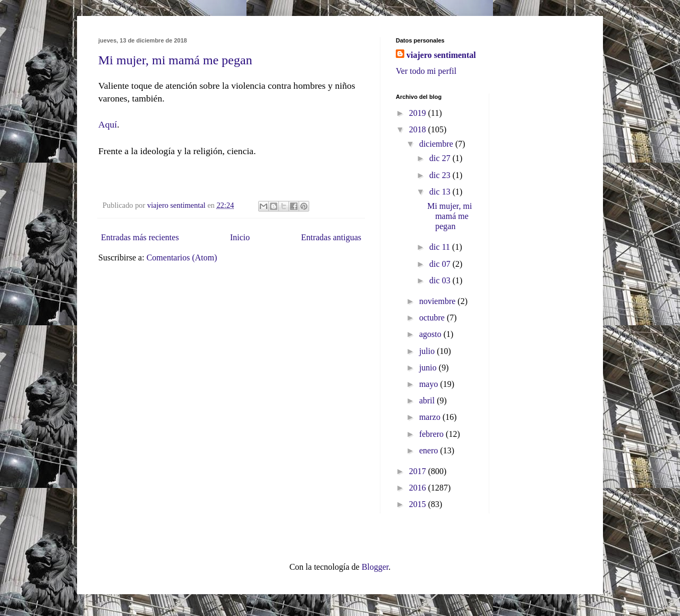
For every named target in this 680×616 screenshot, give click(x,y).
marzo (431, 417)
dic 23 (441, 175)
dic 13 (441, 192)
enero (430, 450)
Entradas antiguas (331, 237)
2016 (419, 488)
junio (429, 368)
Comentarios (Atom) (182, 258)
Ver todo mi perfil (426, 71)
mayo (430, 384)
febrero (432, 434)
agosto (431, 334)
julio (428, 351)
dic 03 (441, 280)
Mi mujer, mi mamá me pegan (175, 60)
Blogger (375, 567)
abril (428, 400)
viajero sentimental (441, 55)
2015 (419, 504)
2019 (419, 113)
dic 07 (441, 264)
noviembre (438, 301)
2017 (419, 471)
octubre (433, 318)
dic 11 (441, 247)
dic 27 (441, 158)
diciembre (437, 144)
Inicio (240, 237)
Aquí (108, 124)
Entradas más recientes (140, 237)
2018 (419, 129)
